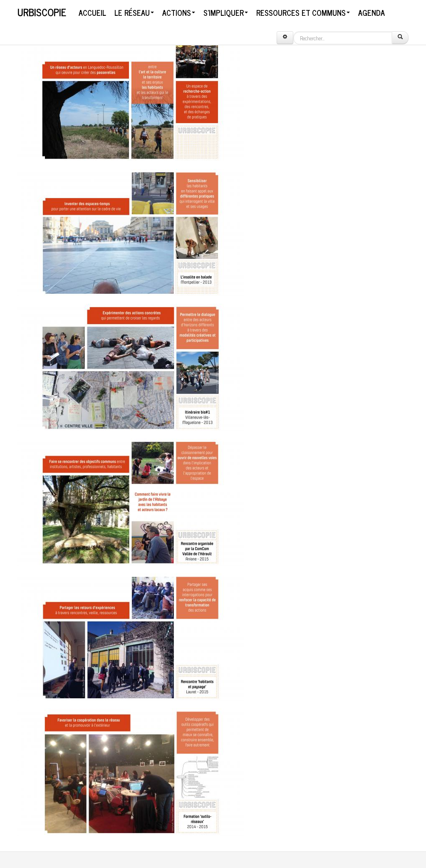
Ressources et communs (303, 12)
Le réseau (134, 12)
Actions (179, 12)
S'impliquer (226, 12)
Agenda (372, 12)
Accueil (92, 12)
